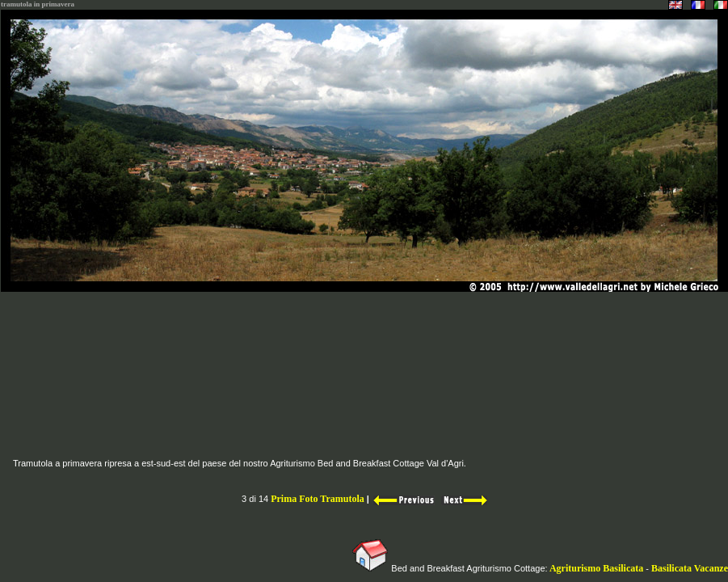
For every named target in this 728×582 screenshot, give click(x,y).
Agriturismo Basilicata (597, 568)
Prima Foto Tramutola (319, 499)
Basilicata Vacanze (690, 568)
